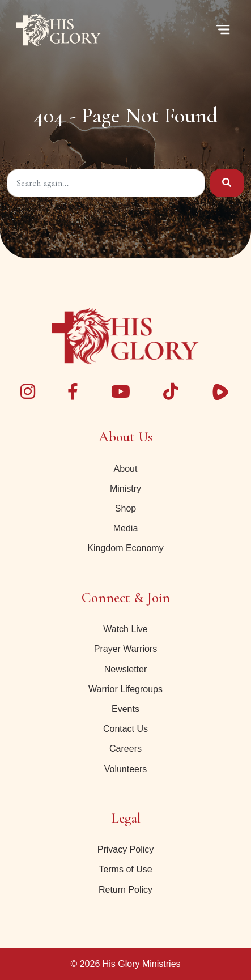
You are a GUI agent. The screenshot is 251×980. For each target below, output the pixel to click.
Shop (125, 508)
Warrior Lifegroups (125, 689)
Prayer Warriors (125, 649)
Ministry (125, 489)
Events (125, 709)
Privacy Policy (126, 849)
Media (126, 528)
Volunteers (126, 769)
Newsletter (126, 669)
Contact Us (125, 729)
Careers (125, 749)
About (126, 469)
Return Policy (125, 890)
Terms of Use (125, 869)
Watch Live (125, 629)
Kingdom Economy (125, 548)
